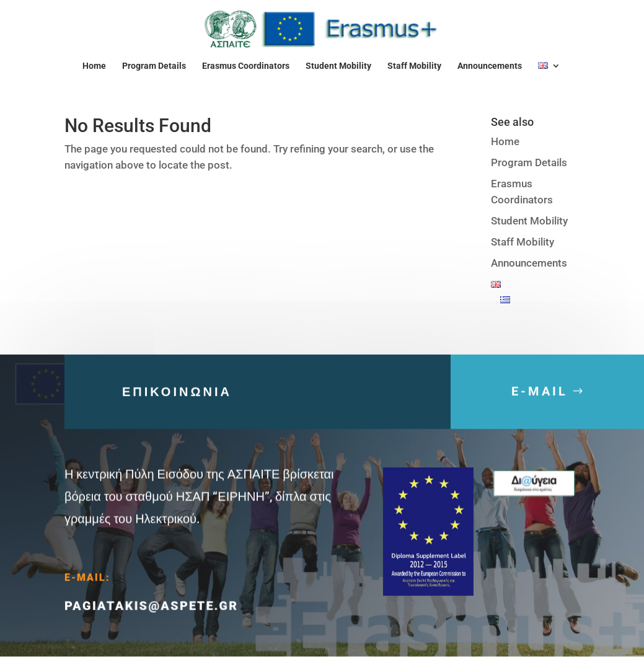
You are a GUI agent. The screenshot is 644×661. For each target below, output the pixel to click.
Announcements (490, 66)
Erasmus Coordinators (246, 66)
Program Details (154, 66)
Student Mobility (338, 66)
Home (94, 66)
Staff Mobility (414, 66)
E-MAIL (540, 396)
